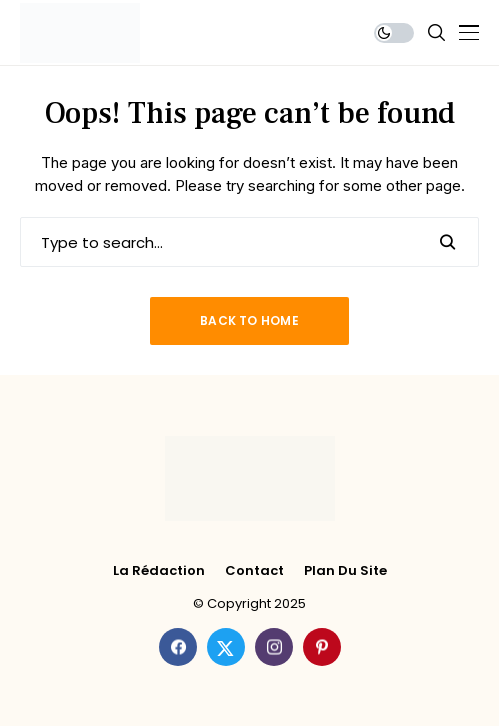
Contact (254, 571)
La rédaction (159, 571)
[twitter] (226, 647)
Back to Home (249, 320)
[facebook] (178, 647)
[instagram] (274, 647)
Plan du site (345, 571)
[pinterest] (322, 647)
